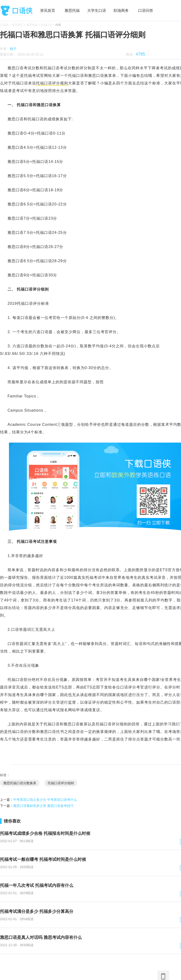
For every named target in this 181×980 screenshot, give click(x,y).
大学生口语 (97, 11)
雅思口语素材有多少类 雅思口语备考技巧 (43, 806)
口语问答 (146, 11)
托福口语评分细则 (61, 783)
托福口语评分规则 (52, 83)
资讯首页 (48, 11)
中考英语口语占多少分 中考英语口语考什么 (45, 800)
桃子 (13, 49)
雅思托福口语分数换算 (20, 783)
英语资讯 (17, 25)
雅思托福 (72, 11)
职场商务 (121, 11)
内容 (58, 25)
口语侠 (16, 11)
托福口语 (46, 25)
